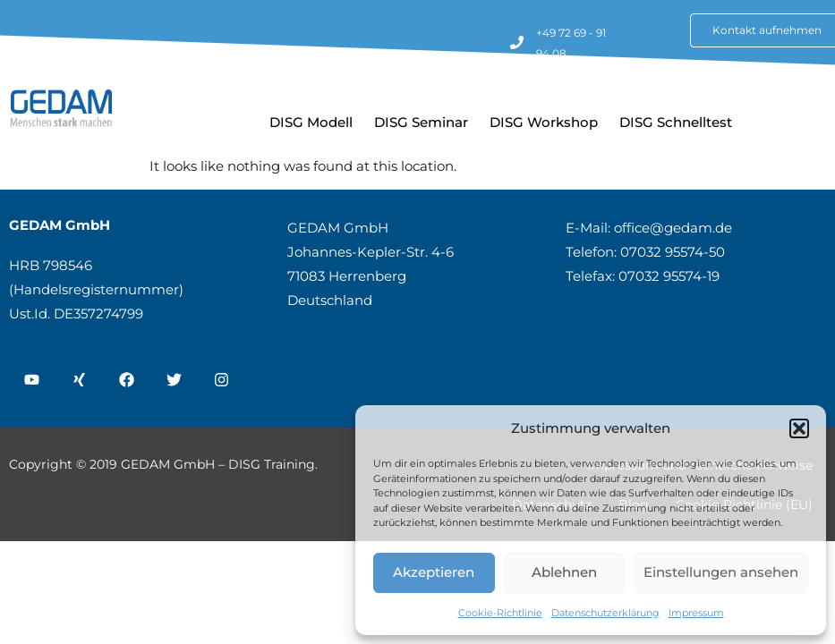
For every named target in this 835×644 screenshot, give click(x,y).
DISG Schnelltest (676, 122)
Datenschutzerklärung (605, 613)
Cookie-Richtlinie (500, 613)
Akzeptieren (434, 572)
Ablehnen (564, 572)
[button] (799, 428)
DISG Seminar (421, 122)
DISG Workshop (544, 122)
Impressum (696, 613)
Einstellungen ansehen (721, 572)
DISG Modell (311, 122)
